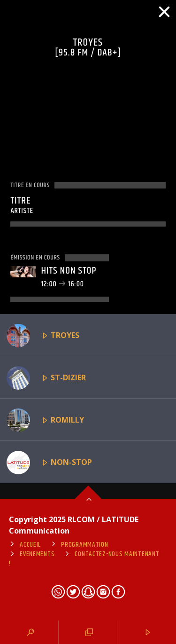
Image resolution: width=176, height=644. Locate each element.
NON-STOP (49, 463)
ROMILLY (45, 420)
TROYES (43, 336)
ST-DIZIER (46, 378)
